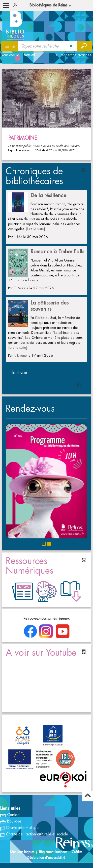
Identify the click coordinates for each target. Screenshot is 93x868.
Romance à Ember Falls (57, 252)
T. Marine (21, 288)
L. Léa (18, 237)
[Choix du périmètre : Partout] (10, 46)
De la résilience (48, 195)
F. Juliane (20, 355)
